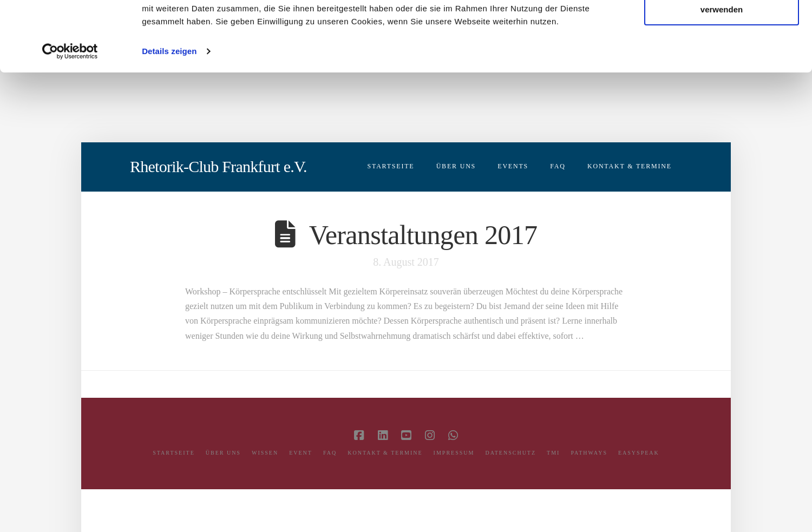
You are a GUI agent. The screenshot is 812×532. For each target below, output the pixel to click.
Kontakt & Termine (385, 453)
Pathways (589, 453)
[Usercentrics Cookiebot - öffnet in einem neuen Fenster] (70, 121)
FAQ (330, 453)
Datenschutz (510, 453)
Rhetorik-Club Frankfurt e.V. (218, 167)
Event (301, 453)
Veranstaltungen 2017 (423, 235)
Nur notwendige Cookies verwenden (722, 72)
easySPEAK (639, 453)
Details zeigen (169, 121)
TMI (553, 453)
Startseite (174, 453)
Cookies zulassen (722, 29)
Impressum (454, 453)
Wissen (265, 453)
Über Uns (223, 453)
